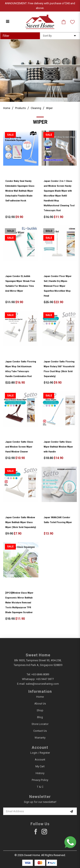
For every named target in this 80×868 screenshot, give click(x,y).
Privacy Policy (40, 780)
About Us (40, 704)
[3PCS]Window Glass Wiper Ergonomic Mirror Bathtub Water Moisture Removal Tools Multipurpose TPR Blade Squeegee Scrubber (19, 603)
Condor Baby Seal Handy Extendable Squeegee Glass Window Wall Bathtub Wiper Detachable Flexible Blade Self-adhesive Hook (20, 191)
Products (20, 108)
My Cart (40, 766)
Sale (10, 135)
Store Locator (40, 724)
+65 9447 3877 (45, 679)
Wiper (49, 108)
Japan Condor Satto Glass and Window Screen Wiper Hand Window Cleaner (19, 447)
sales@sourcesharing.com (42, 684)
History (40, 773)
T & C (40, 787)
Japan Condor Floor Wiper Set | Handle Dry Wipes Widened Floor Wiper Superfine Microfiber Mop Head (58, 286)
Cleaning (36, 108)
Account (40, 760)
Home (7, 108)
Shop (40, 710)
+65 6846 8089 (40, 674)
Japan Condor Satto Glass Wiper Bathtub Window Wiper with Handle (58, 447)
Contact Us (40, 731)
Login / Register (40, 753)
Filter (6, 36)
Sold (10, 231)
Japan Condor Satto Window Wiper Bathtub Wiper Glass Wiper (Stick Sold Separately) (21, 522)
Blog (40, 717)
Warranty (40, 738)
